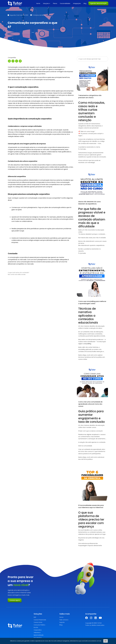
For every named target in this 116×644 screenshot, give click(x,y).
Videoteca (37, 633)
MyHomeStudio (39, 635)
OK (106, 641)
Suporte (62, 622)
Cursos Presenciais (40, 620)
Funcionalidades (65, 3)
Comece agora (15, 600)
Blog (85, 3)
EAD (35, 617)
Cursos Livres (38, 622)
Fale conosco (64, 620)
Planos (55, 3)
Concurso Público (39, 625)
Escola (36, 627)
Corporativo (38, 630)
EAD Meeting (38, 638)
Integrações (77, 3)
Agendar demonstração (98, 3)
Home (38, 3)
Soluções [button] (47, 4)
